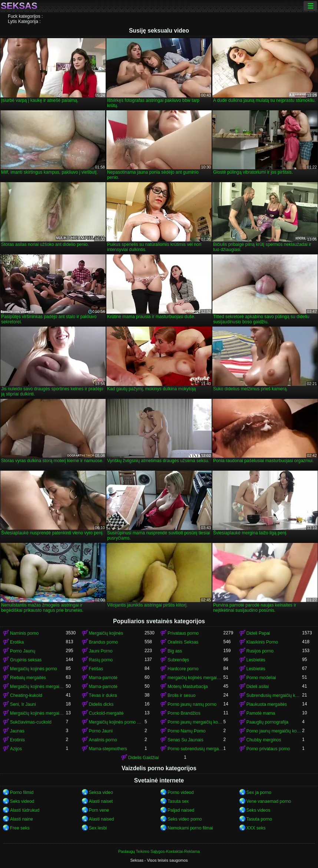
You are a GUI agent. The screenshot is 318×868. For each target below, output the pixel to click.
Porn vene (99, 810)
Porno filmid (22, 792)
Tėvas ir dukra (103, 695)
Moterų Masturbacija (188, 687)
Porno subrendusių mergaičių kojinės (196, 749)
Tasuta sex (178, 801)
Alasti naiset (101, 801)
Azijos (16, 749)
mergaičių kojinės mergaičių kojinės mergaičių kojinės (196, 678)
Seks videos (259, 810)
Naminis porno (24, 633)
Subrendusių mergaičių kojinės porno (274, 695)
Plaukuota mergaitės (267, 704)
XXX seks (256, 828)
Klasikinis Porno (262, 642)
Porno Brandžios (184, 713)
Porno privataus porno (268, 749)
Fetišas (96, 669)
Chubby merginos (264, 740)
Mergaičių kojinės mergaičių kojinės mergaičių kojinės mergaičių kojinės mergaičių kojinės (38, 713)
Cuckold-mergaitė (106, 713)
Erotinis (17, 740)
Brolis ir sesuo (181, 695)
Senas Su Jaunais (185, 740)
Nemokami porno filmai (190, 828)
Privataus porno (183, 633)
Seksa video (101, 792)
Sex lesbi (98, 828)
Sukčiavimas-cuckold (31, 722)
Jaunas (17, 731)
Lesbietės (256, 660)
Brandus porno (104, 642)
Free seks (20, 828)
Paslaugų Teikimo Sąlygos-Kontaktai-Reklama (159, 851)
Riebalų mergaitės (28, 678)
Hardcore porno (183, 669)
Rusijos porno (260, 651)
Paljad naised (181, 810)
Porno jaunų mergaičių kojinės (196, 722)
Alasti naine (21, 819)
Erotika (17, 642)
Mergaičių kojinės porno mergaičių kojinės (117, 722)
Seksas (19, 6)
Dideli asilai (258, 687)
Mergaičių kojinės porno (34, 669)
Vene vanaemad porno (269, 801)
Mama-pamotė (103, 678)
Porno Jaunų (23, 651)
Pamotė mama (261, 713)
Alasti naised (102, 819)
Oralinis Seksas (183, 642)
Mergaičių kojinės (106, 633)
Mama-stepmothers (108, 749)
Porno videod (181, 792)
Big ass (175, 651)
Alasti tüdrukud (25, 810)
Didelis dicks (101, 704)
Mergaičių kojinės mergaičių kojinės (38, 687)
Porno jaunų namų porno (192, 704)
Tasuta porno (259, 819)
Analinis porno (103, 740)
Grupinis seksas (26, 660)
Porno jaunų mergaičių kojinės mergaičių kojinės (274, 731)
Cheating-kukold (26, 695)
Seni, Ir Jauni (23, 704)
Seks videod (22, 801)
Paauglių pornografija (267, 722)
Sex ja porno (259, 792)
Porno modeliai (261, 678)
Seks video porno (185, 819)
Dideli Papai (258, 633)
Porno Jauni (101, 731)
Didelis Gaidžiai (144, 758)
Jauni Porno (101, 651)
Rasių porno (101, 660)
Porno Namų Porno (187, 731)
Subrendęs (178, 660)
